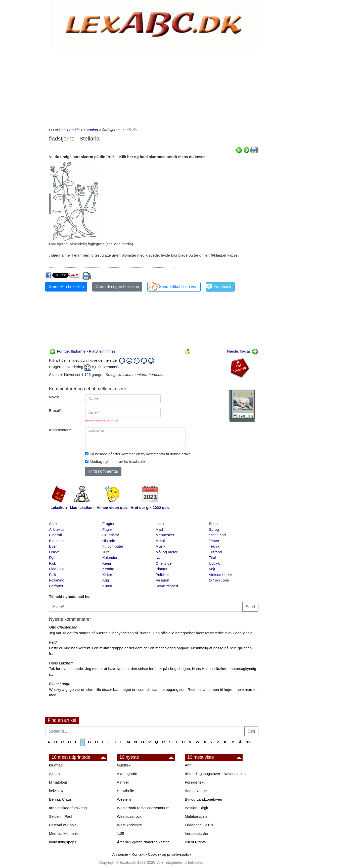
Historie (109, 541)
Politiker (162, 575)
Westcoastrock (129, 816)
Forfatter (56, 586)
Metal (160, 541)
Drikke (54, 552)
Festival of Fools (63, 825)
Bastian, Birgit (196, 808)
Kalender (110, 558)
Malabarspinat (197, 816)
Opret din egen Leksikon (117, 287)
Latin (160, 524)
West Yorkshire (129, 825)
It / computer (113, 546)
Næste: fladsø (243, 351)
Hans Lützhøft (61, 663)
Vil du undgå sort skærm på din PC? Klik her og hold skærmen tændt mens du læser (127, 157)
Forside (73, 130)
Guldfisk (124, 765)
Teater (214, 541)
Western (124, 799)
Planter (162, 569)
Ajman (54, 774)
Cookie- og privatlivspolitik (170, 854)
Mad (159, 529)
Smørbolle (125, 791)
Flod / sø (56, 569)
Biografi (55, 535)
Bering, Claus (60, 799)
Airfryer (123, 782)
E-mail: (56, 411)
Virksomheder (220, 575)
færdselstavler (197, 833)
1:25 (121, 833)
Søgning (91, 130)
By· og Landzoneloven (203, 799)
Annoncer (120, 854)
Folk (53, 575)
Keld (53, 642)
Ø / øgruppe (219, 580)
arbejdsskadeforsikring (68, 808)
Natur (160, 558)
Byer (53, 546)
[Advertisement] (154, 87)
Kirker (107, 575)
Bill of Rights (195, 842)
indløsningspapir (63, 842)
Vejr (212, 569)
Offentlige (164, 563)
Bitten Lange (60, 684)
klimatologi (58, 782)
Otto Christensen (63, 627)
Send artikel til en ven (178, 287)
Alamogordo (127, 774)
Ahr (188, 765)
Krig (106, 580)
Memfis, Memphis (64, 833)
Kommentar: (60, 430)
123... (251, 742)
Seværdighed (167, 586)
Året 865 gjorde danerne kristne (143, 842)
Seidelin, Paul (61, 816)
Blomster (56, 541)
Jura (106, 552)
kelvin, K (56, 791)
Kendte (108, 569)
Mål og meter (167, 552)
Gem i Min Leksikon (66, 287)
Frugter (108, 524)
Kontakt (138, 854)
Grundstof (111, 535)
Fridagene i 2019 (199, 825)
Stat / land (217, 535)
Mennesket (165, 535)
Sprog (214, 529)
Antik (53, 524)
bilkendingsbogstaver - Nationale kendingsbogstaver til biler (216, 774)
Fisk (53, 563)
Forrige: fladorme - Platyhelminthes (82, 351)
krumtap (56, 765)
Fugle (107, 529)
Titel (212, 558)
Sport (213, 524)
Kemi (107, 563)
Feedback (222, 287)
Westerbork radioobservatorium (143, 808)
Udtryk (214, 563)
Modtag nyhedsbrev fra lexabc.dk (118, 462)
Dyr (52, 558)
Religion (162, 580)
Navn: (55, 397)
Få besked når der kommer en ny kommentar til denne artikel (141, 454)
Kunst (107, 586)
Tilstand (215, 552)
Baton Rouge (196, 791)
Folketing (57, 580)
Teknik (214, 546)
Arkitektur (57, 529)
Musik (161, 546)
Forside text (195, 782)
